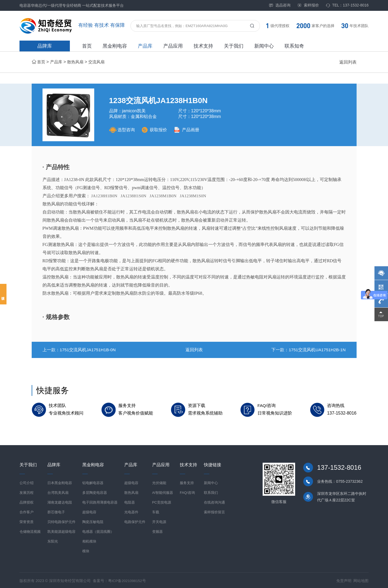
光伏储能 (159, 482)
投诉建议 (3, 294)
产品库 (145, 46)
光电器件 (131, 511)
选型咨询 (122, 130)
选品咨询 (280, 5)
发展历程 (27, 492)
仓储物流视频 (30, 530)
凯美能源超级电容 (61, 530)
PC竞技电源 (162, 501)
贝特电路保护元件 (61, 521)
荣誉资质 (27, 521)
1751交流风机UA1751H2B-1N (317, 350)
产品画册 (189, 130)
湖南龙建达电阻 (60, 501)
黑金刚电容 (115, 46)
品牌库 (45, 46)
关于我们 (234, 46)
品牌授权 (27, 501)
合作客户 (27, 511)
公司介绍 (27, 482)
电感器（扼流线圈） (98, 530)
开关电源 (159, 521)
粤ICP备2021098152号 (127, 580)
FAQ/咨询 (187, 492)
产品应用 (173, 46)
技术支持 (203, 46)
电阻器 (130, 501)
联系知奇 (294, 46)
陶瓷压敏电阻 (93, 521)
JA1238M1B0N (165, 196)
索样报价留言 (214, 511)
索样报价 (308, 5)
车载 (156, 511)
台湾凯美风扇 (58, 492)
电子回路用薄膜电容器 (100, 501)
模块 (86, 550)
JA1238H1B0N (105, 196)
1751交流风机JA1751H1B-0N (88, 350)
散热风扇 (77, 62)
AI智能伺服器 (163, 492)
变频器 (157, 530)
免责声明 (344, 580)
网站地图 (361, 580)
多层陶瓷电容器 (95, 492)
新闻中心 (264, 46)
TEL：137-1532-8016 (347, 5)
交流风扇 (99, 62)
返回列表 (348, 62)
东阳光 (53, 540)
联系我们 (211, 492)
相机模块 (89, 540)
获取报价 (155, 130)
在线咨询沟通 (214, 501)
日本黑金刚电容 (60, 482)
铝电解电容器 (93, 482)
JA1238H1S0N (135, 196)
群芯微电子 (56, 511)
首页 (87, 46)
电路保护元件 (135, 521)
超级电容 (89, 511)
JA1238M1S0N (196, 196)
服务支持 (187, 482)
